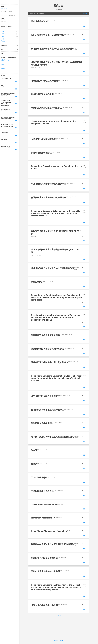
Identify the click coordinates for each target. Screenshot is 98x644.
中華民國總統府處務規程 (42, 491)
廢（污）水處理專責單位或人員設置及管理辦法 (53, 437)
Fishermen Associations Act (44, 518)
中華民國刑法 (5, 132)
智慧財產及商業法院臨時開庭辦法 (46, 108)
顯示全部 (85, 14)
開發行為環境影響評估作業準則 (45, 571)
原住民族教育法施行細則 (42, 94)
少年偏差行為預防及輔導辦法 (44, 139)
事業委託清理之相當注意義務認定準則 (48, 184)
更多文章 (59, 615)
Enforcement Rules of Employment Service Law (7, 126)
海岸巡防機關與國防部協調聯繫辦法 (47, 349)
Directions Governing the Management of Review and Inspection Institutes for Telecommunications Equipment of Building (56, 317)
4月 (3, 31)
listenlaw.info (4, 8)
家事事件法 (4, 140)
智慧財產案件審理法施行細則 (44, 81)
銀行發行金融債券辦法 (41, 153)
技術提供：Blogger (59, 640)
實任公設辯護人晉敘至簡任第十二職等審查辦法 (53, 268)
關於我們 (3, 68)
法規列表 (3, 59)
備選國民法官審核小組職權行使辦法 (47, 410)
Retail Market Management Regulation (49, 531)
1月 (3, 39)
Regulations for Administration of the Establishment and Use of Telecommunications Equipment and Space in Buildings (56, 297)
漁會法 (34, 450)
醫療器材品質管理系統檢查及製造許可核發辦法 (53, 544)
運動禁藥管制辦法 (39, 21)
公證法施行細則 (5, 147)
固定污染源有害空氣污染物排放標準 (47, 35)
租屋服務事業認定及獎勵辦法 (44, 558)
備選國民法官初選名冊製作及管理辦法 (48, 198)
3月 (3, 34)
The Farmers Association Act (45, 505)
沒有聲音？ (4, 64)
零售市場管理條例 (39, 478)
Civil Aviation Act (6, 79)
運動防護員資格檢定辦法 (42, 423)
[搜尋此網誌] (10, 22)
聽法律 (59, 6)
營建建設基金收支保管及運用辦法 (46, 335)
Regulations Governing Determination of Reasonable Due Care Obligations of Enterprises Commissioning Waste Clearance (55, 213)
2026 (2, 29)
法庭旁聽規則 (37, 282)
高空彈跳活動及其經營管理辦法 (45, 396)
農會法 (34, 464)
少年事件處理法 (5, 110)
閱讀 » (85, 26)
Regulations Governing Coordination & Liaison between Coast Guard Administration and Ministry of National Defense (57, 378)
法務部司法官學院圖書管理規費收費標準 (49, 362)
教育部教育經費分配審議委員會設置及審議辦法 (53, 49)
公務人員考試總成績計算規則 (44, 605)
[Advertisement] (59, 628)
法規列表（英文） (5, 61)
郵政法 (3, 86)
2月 (3, 36)
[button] (83, 21)
